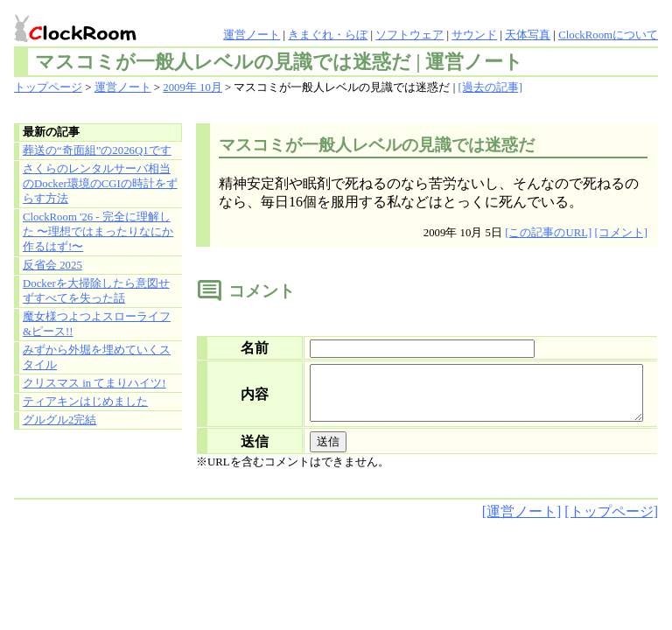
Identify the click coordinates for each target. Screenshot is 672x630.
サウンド (474, 35)
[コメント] (621, 233)
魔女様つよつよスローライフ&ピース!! (97, 324)
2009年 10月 (192, 87)
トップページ (48, 87)
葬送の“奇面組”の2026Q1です (97, 150)
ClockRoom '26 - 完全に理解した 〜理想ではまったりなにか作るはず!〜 (98, 232)
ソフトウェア (409, 35)
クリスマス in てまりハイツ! (94, 383)
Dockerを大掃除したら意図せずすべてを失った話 (96, 291)
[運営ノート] (522, 522)
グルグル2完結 (59, 420)
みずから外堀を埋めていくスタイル (97, 357)
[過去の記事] (490, 87)
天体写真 (528, 35)
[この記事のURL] (548, 233)
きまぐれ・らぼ (328, 35)
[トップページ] (611, 522)
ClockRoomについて (608, 35)
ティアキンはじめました (85, 402)
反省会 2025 (52, 265)
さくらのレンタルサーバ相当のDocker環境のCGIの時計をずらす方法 (100, 184)
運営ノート (252, 35)
